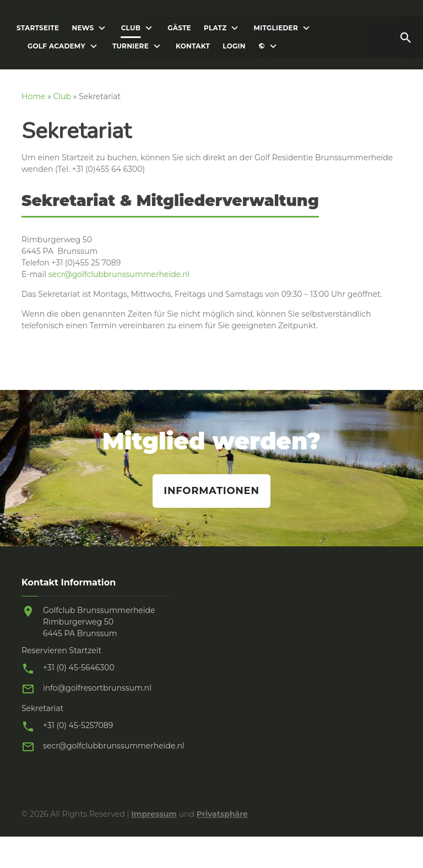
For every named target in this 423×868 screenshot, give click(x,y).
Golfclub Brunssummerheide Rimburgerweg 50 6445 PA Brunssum (99, 622)
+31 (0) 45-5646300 (79, 668)
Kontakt (193, 46)
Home (33, 96)
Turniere (131, 46)
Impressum (154, 814)
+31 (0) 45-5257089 (78, 725)
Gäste (179, 28)
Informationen (211, 491)
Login (234, 46)
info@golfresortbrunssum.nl (97, 688)
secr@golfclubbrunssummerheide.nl (119, 274)
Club (131, 28)
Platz (215, 28)
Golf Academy (56, 46)
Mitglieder (276, 28)
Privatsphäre (222, 814)
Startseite (38, 28)
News (83, 28)
